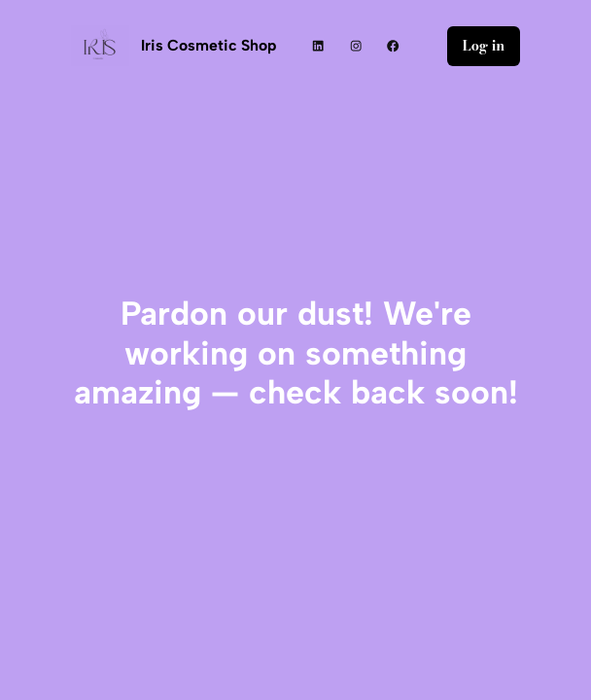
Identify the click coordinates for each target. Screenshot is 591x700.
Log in (484, 46)
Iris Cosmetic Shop (209, 45)
